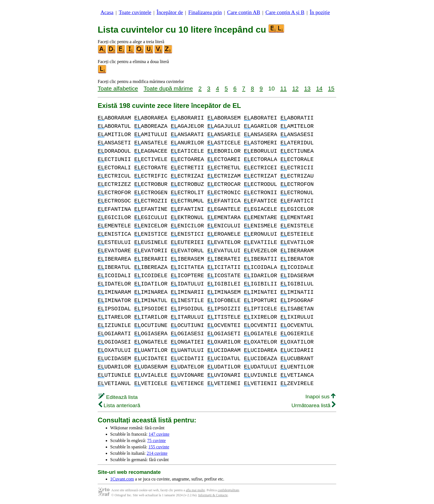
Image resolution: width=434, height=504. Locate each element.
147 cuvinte (159, 434)
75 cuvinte (157, 441)
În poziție (320, 12)
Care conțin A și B (285, 12)
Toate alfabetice (118, 88)
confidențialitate (228, 490)
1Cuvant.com (122, 479)
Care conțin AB (243, 12)
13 (307, 88)
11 (283, 88)
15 (331, 88)
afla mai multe (195, 490)
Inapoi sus (320, 397)
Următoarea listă (313, 405)
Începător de (170, 12)
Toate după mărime (168, 88)
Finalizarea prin (205, 12)
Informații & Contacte (213, 495)
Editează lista (118, 397)
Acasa (107, 12)
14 (319, 88)
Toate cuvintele (135, 12)
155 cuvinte (159, 447)
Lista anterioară (119, 405)
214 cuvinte (157, 453)
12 (295, 88)
